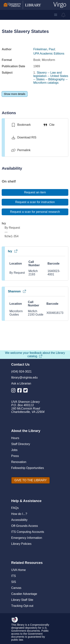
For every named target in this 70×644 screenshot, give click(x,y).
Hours (15, 438)
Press (15, 456)
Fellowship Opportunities (28, 468)
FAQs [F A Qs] (15, 508)
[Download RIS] (24, 138)
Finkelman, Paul (44, 49)
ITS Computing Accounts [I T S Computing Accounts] (28, 532)
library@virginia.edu (24, 377)
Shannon (17, 291)
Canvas (16, 588)
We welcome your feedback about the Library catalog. (35, 355)
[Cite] (49, 125)
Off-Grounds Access (25, 526)
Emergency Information (27, 538)
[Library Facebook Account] (20, 391)
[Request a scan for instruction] (35, 202)
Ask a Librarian (21, 383)
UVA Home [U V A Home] (18, 570)
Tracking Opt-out (22, 606)
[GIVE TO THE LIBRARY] (31, 480)
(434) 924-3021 (21, 372)
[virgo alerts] (63, 15)
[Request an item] (35, 192)
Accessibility (19, 520)
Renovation (19, 462)
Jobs (14, 450)
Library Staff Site (22, 600)
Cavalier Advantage (24, 594)
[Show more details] (14, 94)
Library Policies (21, 544)
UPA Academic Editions (49, 54)
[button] (56, 15)
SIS (14, 582)
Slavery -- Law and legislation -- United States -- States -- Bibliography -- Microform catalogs (51, 78)
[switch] (21, 125)
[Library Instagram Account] (14, 391)
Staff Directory (21, 444)
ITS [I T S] (14, 576)
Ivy (13, 251)
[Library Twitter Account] (26, 391)
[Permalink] (21, 150)
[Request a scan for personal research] (35, 212)
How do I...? (19, 514)
